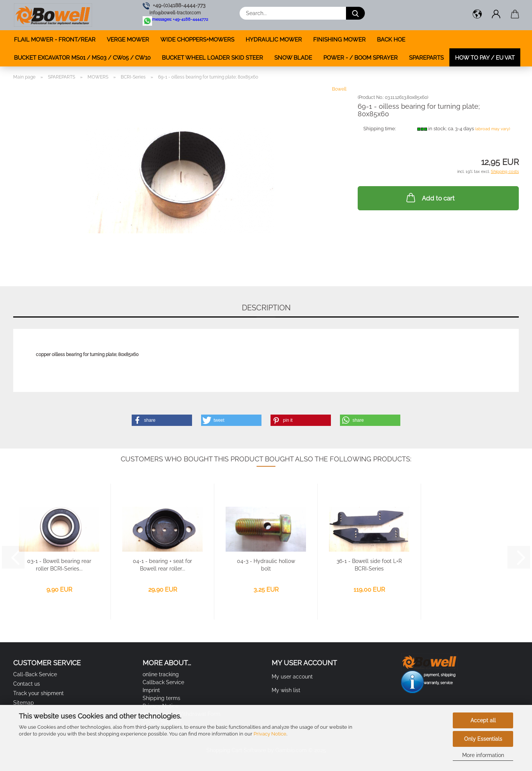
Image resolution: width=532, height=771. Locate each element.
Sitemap (24, 703)
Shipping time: (380, 129)
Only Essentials (483, 739)
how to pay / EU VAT (485, 58)
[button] (477, 15)
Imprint (151, 690)
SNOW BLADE (293, 58)
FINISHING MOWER (339, 40)
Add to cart (430, 197)
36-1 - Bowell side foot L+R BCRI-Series (369, 565)
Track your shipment (38, 693)
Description (266, 308)
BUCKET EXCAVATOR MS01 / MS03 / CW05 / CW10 (82, 58)
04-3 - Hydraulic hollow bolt (266, 565)
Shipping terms (161, 698)
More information (483, 755)
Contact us (27, 684)
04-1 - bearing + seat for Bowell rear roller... (162, 565)
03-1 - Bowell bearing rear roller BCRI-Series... (59, 565)
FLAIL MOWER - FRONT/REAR (55, 40)
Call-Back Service (35, 674)
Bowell (339, 89)
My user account (292, 677)
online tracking (161, 674)
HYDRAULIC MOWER (274, 40)
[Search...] (355, 13)
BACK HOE (391, 40)
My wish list (286, 690)
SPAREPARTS (426, 58)
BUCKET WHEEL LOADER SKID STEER (212, 58)
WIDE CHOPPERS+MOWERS (197, 40)
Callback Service (163, 682)
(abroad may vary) (493, 129)
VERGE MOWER (128, 40)
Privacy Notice (270, 734)
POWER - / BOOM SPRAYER (361, 58)
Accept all (483, 720)
